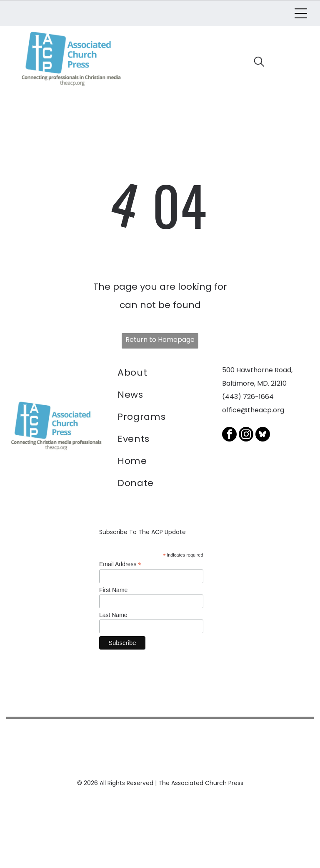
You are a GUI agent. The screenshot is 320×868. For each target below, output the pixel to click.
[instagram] (246, 434)
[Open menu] (301, 13)
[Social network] (263, 434)
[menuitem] (160, 373)
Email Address (120, 563)
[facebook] (229, 434)
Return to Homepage (160, 338)
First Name (113, 589)
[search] (259, 63)
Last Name (113, 614)
